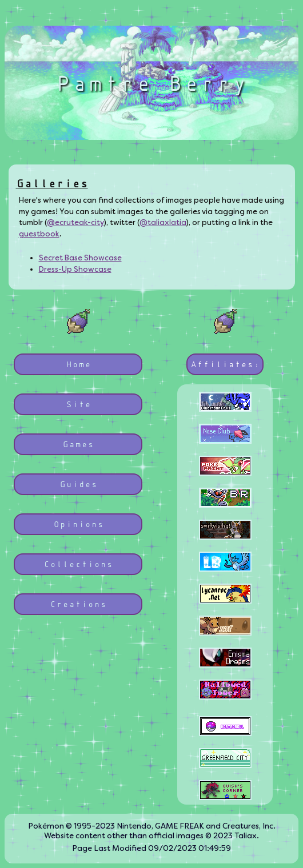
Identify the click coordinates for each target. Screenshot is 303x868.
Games (78, 444)
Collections (78, 564)
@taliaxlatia (163, 222)
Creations (78, 604)
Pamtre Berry (151, 83)
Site (78, 404)
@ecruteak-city (75, 222)
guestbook (39, 234)
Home (78, 364)
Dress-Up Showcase (75, 269)
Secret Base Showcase (80, 258)
